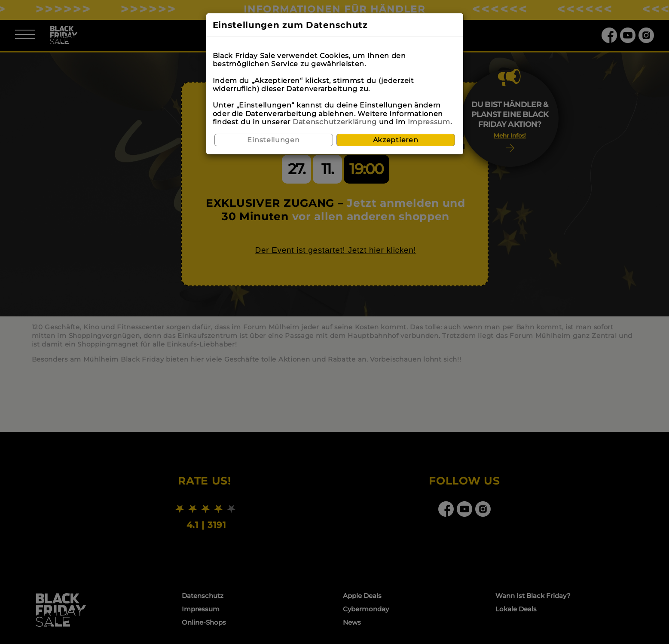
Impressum (429, 122)
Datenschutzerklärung (335, 122)
